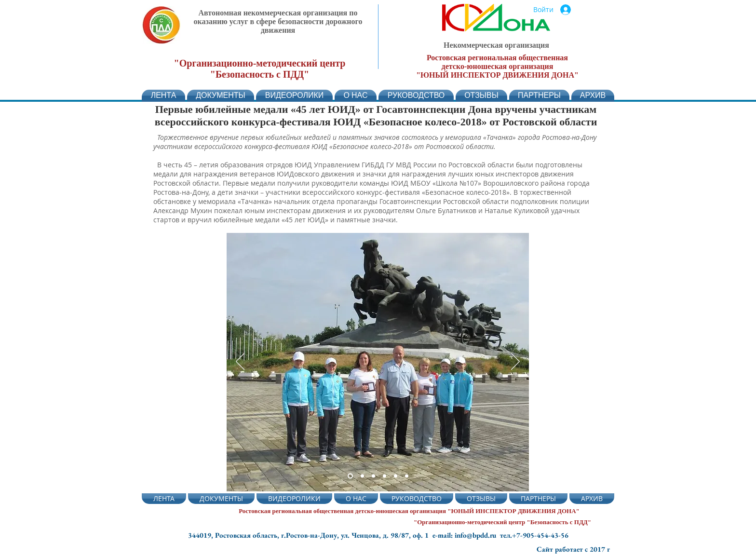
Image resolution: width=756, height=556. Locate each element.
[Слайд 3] (373, 476)
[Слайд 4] (385, 476)
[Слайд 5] (362, 476)
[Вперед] (515, 362)
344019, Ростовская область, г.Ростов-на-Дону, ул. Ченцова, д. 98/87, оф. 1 (310, 535)
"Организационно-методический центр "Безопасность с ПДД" (260, 69)
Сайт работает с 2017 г (573, 549)
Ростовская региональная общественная (497, 58)
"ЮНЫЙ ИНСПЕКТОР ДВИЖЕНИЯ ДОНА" (497, 75)
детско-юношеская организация (498, 66)
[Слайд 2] (350, 476)
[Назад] (240, 362)
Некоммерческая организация (496, 45)
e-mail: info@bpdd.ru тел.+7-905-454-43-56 (500, 535)
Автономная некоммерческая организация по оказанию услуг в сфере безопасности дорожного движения (278, 21)
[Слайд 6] (407, 476)
